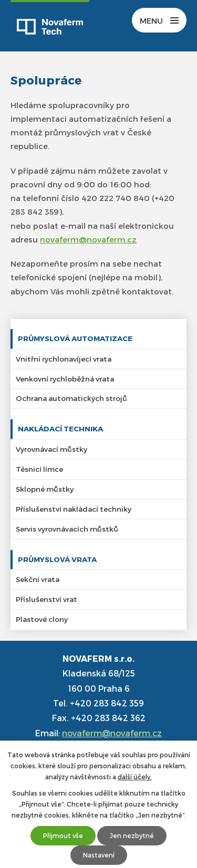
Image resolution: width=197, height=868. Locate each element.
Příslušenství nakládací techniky (74, 509)
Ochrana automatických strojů (71, 398)
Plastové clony (42, 619)
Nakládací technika (60, 428)
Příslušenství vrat (46, 599)
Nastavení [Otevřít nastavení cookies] (99, 855)
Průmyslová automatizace (75, 338)
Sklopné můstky (45, 489)
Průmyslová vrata (57, 559)
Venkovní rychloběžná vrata (65, 379)
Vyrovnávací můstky (51, 449)
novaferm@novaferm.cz (88, 239)
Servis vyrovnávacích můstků (67, 529)
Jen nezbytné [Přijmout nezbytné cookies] (132, 835)
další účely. (135, 777)
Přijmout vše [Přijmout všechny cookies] (63, 835)
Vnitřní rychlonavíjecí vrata (64, 359)
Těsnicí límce (39, 469)
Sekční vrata (38, 579)
